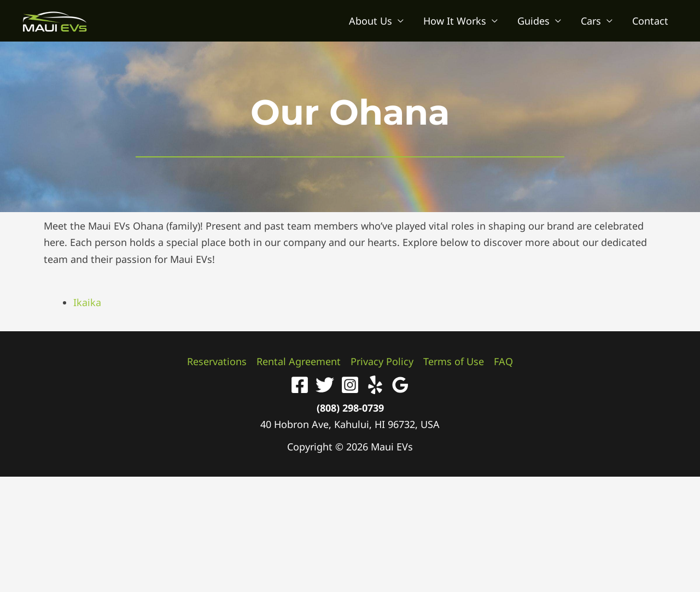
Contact (650, 21)
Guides (533, 21)
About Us (371, 21)
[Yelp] (375, 385)
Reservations (217, 361)
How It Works (455, 21)
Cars (591, 21)
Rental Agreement (299, 361)
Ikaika (87, 302)
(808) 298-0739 (350, 408)
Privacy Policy (382, 361)
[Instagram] (350, 385)
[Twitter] (325, 385)
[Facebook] (300, 385)
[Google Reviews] (400, 385)
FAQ (503, 361)
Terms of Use (454, 361)
